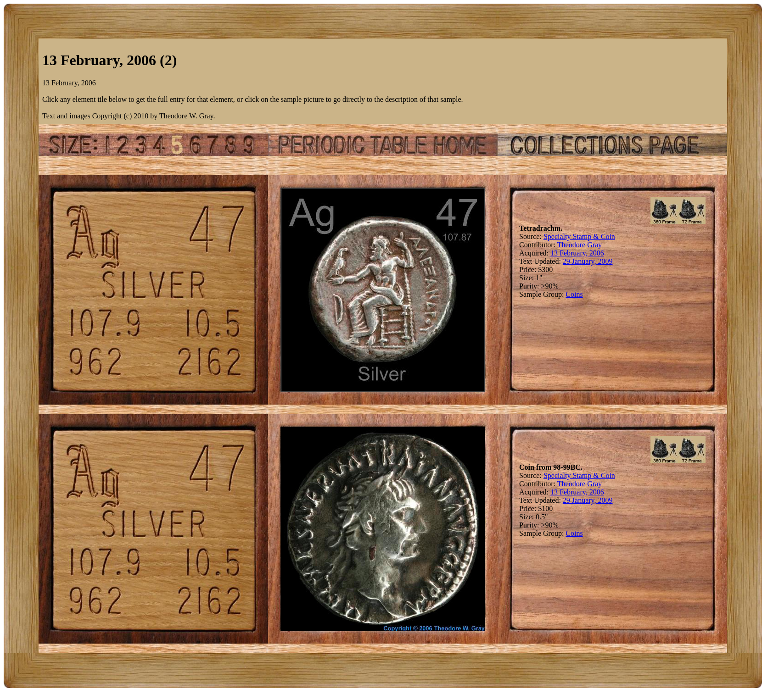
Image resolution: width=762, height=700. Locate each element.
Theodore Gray (580, 245)
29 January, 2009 (588, 261)
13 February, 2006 (577, 253)
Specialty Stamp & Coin (579, 236)
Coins (574, 294)
